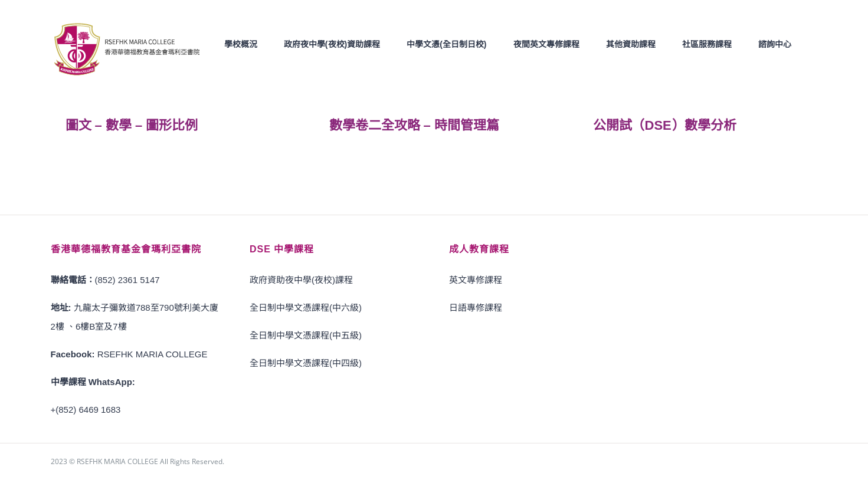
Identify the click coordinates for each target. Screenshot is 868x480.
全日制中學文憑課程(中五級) (306, 335)
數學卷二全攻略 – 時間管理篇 (414, 125)
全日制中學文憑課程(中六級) (306, 307)
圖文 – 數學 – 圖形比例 (132, 125)
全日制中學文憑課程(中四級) (306, 362)
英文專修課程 (476, 279)
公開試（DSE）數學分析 (665, 125)
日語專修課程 (476, 307)
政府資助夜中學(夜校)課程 (301, 279)
